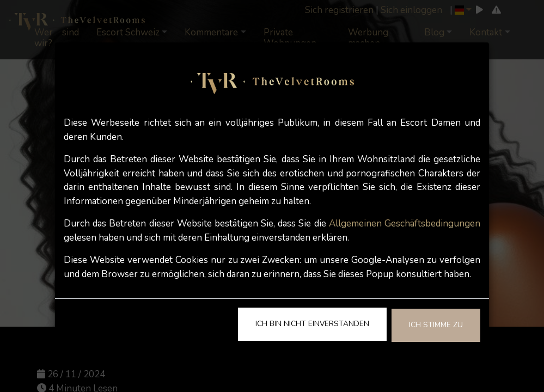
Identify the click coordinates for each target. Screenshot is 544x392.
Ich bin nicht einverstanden (312, 324)
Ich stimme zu (436, 325)
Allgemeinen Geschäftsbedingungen (405, 223)
